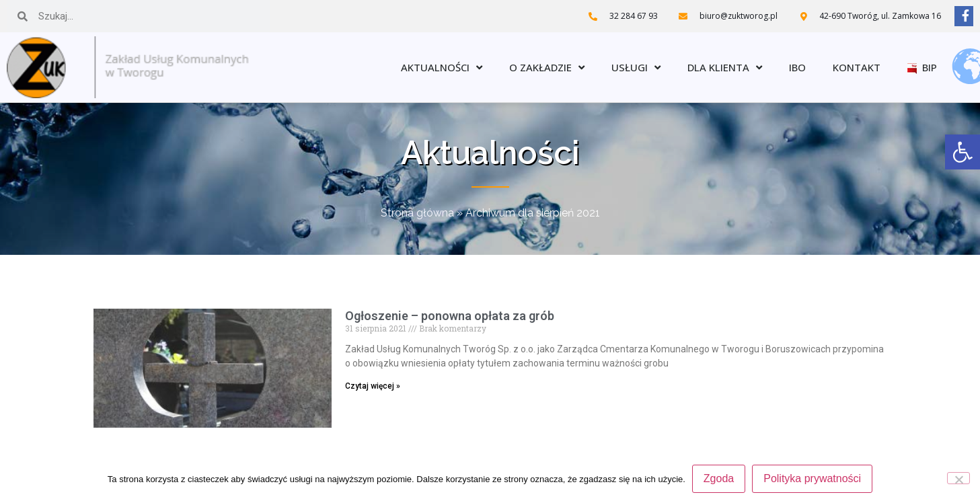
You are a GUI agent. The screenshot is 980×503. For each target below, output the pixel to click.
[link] (963, 152)
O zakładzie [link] (547, 68)
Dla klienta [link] (725, 68)
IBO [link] (797, 67)
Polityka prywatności (812, 478)
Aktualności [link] (442, 68)
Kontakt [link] (857, 67)
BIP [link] (922, 67)
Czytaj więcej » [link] (373, 386)
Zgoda (719, 478)
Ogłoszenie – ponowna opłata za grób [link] (450, 316)
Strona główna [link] (417, 213)
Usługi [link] (636, 68)
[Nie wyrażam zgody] (958, 478)
